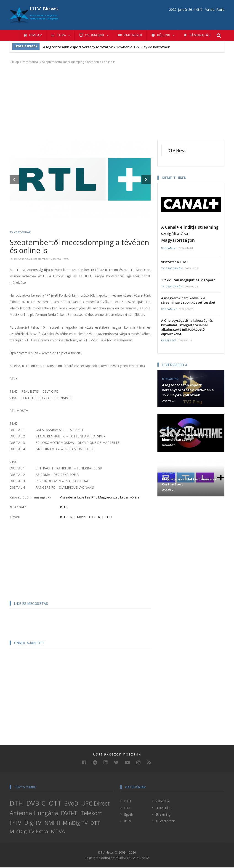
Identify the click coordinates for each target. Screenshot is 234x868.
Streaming (169, 249)
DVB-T (69, 814)
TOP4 (62, 36)
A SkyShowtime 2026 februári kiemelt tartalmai (187, 438)
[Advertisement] (117, 102)
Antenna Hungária (34, 814)
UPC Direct (96, 804)
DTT (95, 824)
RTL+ (64, 508)
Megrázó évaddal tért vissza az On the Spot (189, 482)
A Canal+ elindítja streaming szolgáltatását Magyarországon (190, 234)
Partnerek (133, 36)
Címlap (33, 36)
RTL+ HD (105, 518)
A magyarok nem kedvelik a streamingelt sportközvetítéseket (188, 301)
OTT (92, 518)
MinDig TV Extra (29, 832)
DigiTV (33, 823)
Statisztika (163, 809)
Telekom (92, 814)
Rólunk (167, 36)
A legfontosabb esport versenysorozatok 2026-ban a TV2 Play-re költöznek (106, 48)
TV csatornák (31, 63)
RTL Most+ (78, 518)
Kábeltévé (169, 342)
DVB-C (36, 804)
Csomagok (96, 36)
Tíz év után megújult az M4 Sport (188, 281)
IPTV (15, 823)
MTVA (58, 832)
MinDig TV (75, 824)
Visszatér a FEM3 (175, 263)
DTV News (177, 151)
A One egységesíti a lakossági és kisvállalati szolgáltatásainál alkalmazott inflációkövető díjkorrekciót (187, 328)
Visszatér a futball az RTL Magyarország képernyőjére (100, 498)
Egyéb (129, 815)
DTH (16, 804)
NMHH (52, 824)
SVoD (72, 804)
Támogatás (202, 36)
